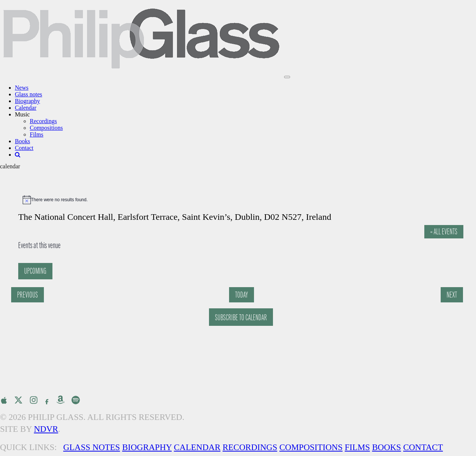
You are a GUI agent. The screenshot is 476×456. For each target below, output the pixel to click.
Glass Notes (92, 447)
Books (22, 141)
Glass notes (28, 94)
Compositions (46, 128)
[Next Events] (452, 295)
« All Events (444, 232)
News (22, 88)
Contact (24, 148)
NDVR (46, 429)
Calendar (26, 108)
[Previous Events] (28, 295)
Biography (28, 101)
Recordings (43, 121)
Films (36, 134)
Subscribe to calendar (241, 317)
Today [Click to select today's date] (242, 295)
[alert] (242, 200)
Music (22, 114)
